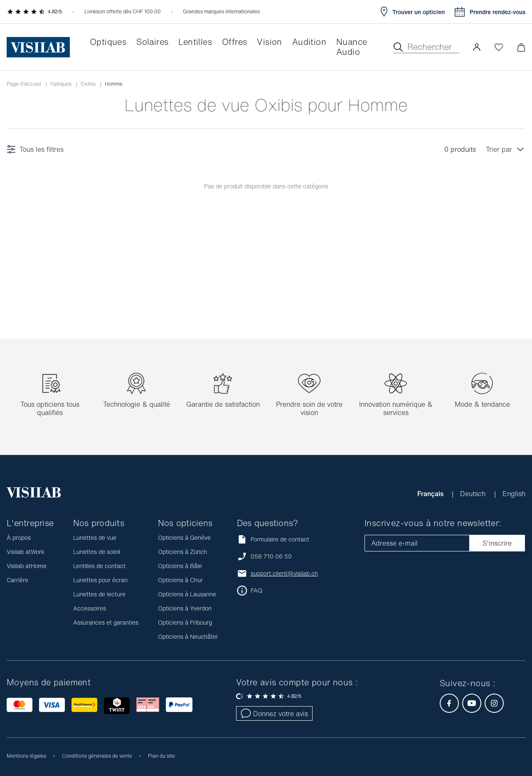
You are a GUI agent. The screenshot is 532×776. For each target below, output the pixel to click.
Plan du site (161, 756)
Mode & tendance (482, 404)
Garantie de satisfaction (223, 404)
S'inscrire (497, 543)
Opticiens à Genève (184, 538)
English (514, 494)
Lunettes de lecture (99, 594)
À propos (19, 538)
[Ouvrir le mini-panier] (521, 47)
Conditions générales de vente (97, 756)
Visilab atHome (27, 566)
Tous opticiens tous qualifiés (50, 408)
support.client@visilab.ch (284, 573)
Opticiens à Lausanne (187, 594)
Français (431, 494)
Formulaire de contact (273, 539)
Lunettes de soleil (97, 552)
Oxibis (88, 84)
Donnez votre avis (274, 714)
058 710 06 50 (271, 556)
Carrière (17, 580)
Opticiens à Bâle (180, 566)
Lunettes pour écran (100, 580)
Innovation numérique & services (396, 408)
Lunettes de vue (95, 538)
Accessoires (90, 608)
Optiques (61, 84)
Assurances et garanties (106, 622)
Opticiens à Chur (180, 580)
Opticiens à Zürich (182, 552)
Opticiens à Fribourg (185, 622)
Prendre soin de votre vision (309, 408)
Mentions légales (26, 756)
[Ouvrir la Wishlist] (499, 47)
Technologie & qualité (137, 404)
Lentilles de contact (99, 566)
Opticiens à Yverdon (185, 608)
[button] (477, 47)
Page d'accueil (24, 84)
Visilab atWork (26, 552)
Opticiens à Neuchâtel (188, 636)
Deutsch (474, 494)
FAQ (256, 591)
